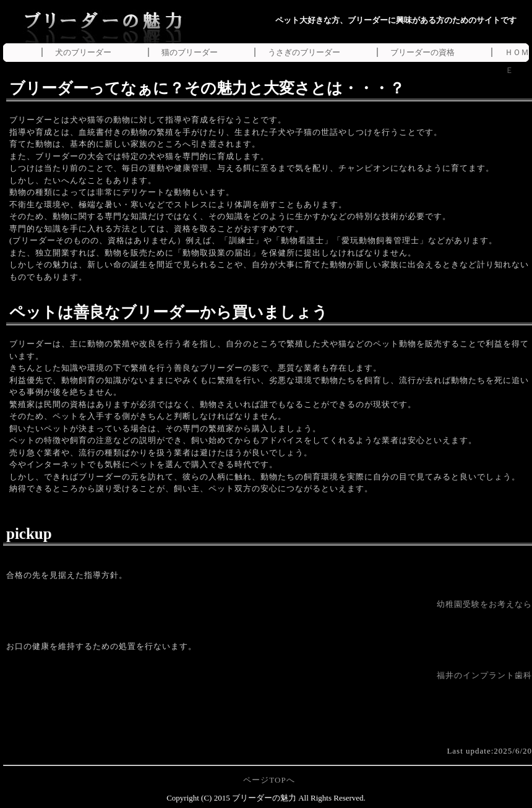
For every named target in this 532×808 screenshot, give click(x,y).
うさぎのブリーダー (304, 52)
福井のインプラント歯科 (484, 675)
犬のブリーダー (83, 52)
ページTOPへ (269, 780)
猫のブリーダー (190, 52)
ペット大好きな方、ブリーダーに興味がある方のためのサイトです (396, 20)
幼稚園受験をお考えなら (484, 604)
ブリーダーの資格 (423, 52)
